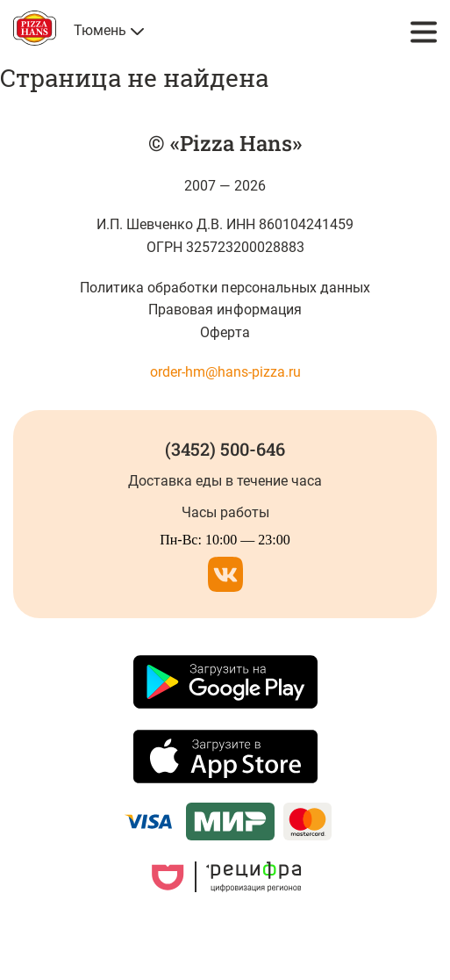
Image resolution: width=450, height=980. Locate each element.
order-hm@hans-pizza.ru (225, 372)
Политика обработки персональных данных (225, 288)
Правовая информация (225, 310)
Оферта (225, 332)
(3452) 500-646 (225, 449)
